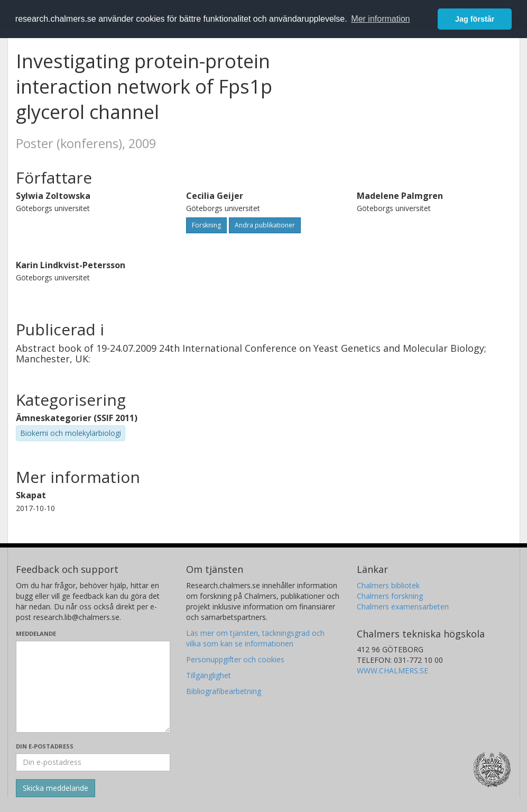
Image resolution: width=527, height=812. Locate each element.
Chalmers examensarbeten (403, 606)
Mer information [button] (380, 19)
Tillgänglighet (209, 675)
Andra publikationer (265, 225)
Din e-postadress (45, 746)
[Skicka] (56, 788)
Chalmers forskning (390, 596)
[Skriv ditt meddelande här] (93, 687)
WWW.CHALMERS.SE (392, 670)
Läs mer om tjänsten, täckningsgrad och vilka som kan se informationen (255, 638)
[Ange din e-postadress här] (93, 762)
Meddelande (36, 633)
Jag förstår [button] (475, 19)
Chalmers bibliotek (388, 585)
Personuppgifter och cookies (235, 659)
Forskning (206, 225)
